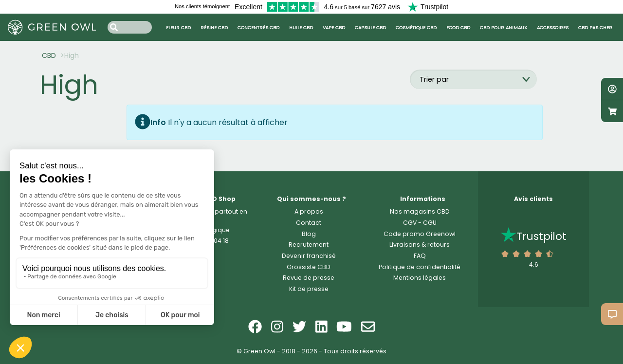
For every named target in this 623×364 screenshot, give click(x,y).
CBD (49, 55)
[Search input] (130, 27)
